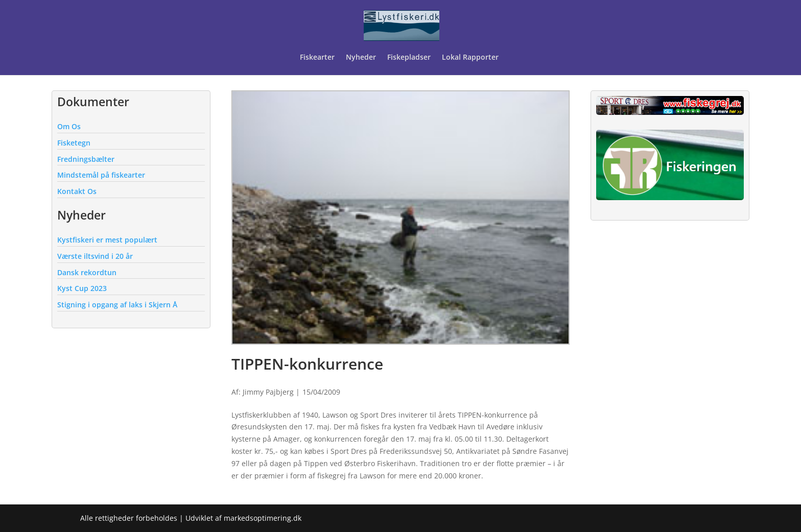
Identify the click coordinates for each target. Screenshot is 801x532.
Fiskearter (317, 58)
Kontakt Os (77, 191)
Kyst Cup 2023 (82, 288)
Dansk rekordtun (87, 272)
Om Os (69, 126)
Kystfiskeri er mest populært (107, 240)
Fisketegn (74, 143)
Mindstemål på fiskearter (101, 175)
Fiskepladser (409, 58)
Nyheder (361, 58)
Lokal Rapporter (471, 58)
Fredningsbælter (86, 159)
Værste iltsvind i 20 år (95, 256)
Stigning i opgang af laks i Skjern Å (117, 305)
